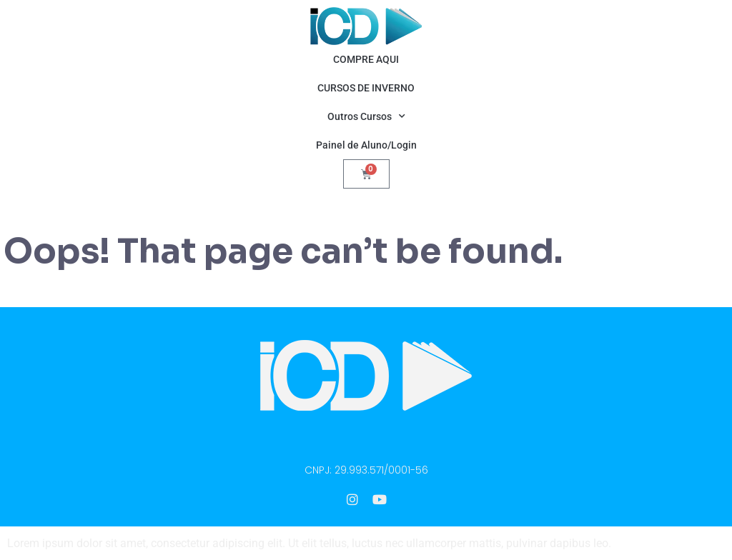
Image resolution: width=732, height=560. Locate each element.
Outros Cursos (366, 116)
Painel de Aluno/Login (366, 145)
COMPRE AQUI (366, 59)
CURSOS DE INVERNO (366, 88)
